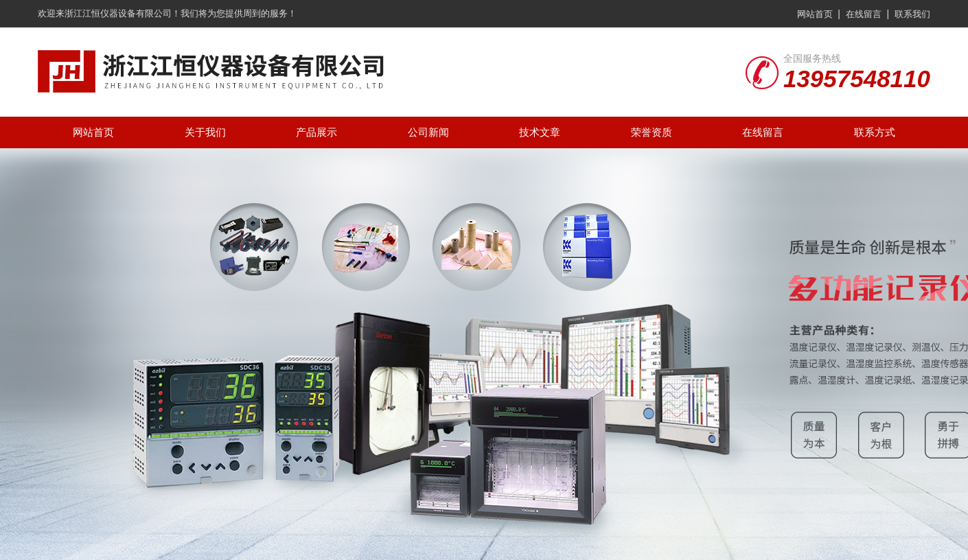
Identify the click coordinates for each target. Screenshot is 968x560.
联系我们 (912, 14)
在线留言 (864, 14)
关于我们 (205, 132)
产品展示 (316, 132)
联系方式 (875, 132)
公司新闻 (428, 132)
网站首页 (815, 14)
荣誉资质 (652, 132)
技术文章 (540, 132)
